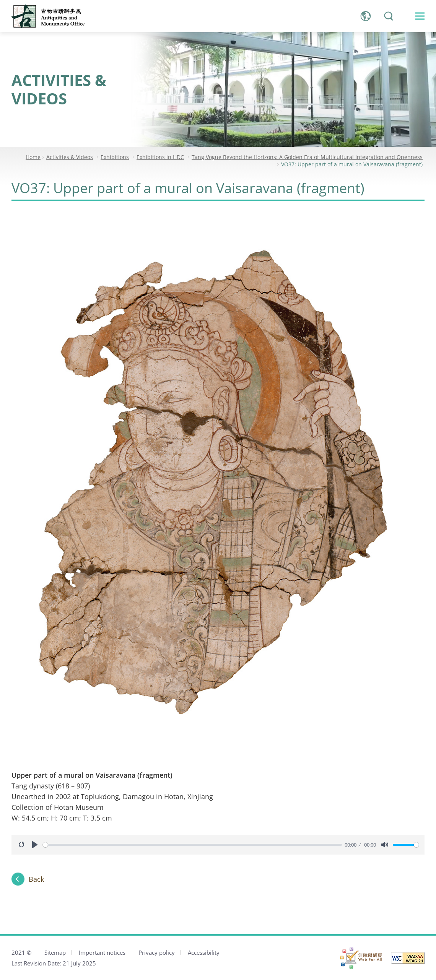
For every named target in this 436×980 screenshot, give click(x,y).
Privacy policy (157, 952)
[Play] (35, 845)
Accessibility (204, 952)
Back (36, 879)
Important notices (102, 952)
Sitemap (55, 952)
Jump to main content (0, 0)
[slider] (192, 845)
